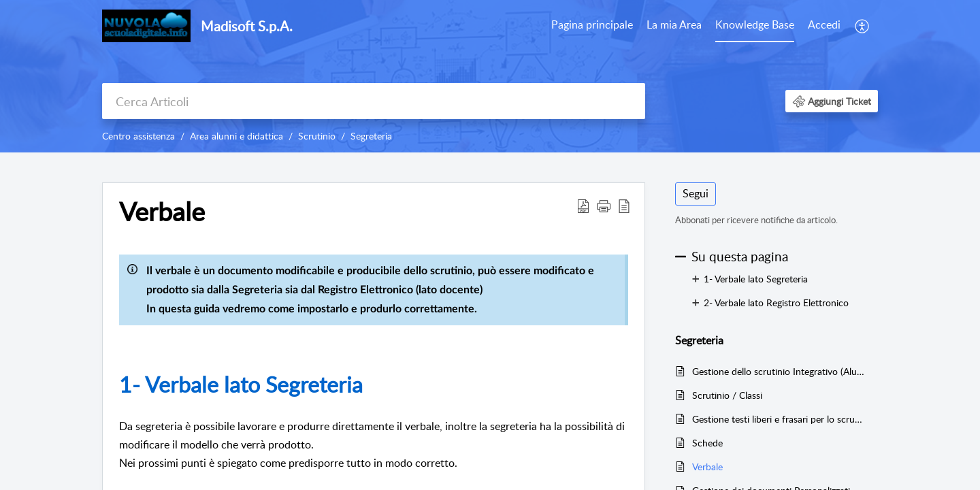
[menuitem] (592, 26)
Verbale (707, 467)
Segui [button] (696, 193)
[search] (374, 101)
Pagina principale (592, 24)
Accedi (824, 24)
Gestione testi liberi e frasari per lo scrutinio (778, 419)
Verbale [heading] (162, 212)
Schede (707, 443)
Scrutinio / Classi (727, 395)
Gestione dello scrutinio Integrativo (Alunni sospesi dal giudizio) (778, 371)
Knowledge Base (755, 24)
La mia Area (674, 24)
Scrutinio (317, 136)
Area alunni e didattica (236, 136)
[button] (863, 26)
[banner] (490, 76)
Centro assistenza (138, 136)
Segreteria (371, 136)
